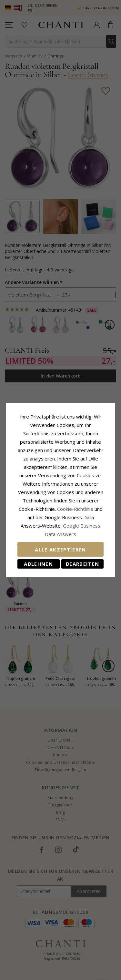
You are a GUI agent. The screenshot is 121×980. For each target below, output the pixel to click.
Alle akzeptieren (60, 550)
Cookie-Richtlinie (75, 509)
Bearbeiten (83, 564)
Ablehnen (38, 564)
